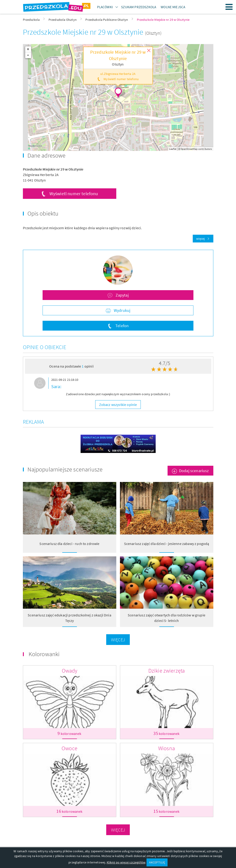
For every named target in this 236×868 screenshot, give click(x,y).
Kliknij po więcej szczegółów (126, 862)
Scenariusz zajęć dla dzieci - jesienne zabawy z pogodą (167, 544)
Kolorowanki (44, 654)
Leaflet (173, 149)
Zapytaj (121, 295)
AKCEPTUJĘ (157, 862)
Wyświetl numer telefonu (74, 193)
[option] (118, 388)
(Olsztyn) (153, 33)
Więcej (118, 640)
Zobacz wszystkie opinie (118, 405)
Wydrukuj (122, 310)
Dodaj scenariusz (194, 471)
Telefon (122, 326)
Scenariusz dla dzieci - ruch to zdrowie (69, 544)
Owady (70, 671)
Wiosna (167, 748)
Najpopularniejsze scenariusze (65, 469)
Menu (229, 7)
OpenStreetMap (189, 149)
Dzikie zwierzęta (167, 671)
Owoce (69, 748)
